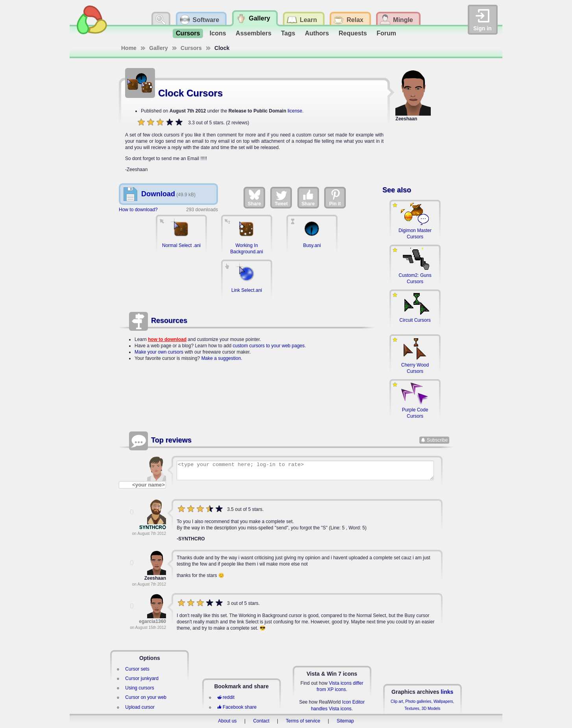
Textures (412, 709)
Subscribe (437, 440)
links (447, 692)
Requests (353, 33)
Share (254, 197)
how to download (167, 339)
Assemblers (254, 33)
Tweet (281, 197)
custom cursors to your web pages (269, 346)
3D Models (431, 709)
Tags (288, 33)
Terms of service (303, 721)
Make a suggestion (221, 358)
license (295, 111)
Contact (261, 721)
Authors (317, 33)
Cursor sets (137, 669)
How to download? (138, 210)
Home (129, 48)
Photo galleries (418, 701)
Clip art (397, 701)
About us (227, 721)
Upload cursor (140, 707)
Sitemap (345, 721)
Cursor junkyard (142, 678)
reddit (226, 697)
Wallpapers (443, 701)
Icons (218, 33)
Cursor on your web (146, 697)
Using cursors (139, 688)
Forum (386, 33)
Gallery (158, 48)
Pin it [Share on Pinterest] (335, 197)
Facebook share (237, 707)
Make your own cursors (159, 352)
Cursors (188, 33)
